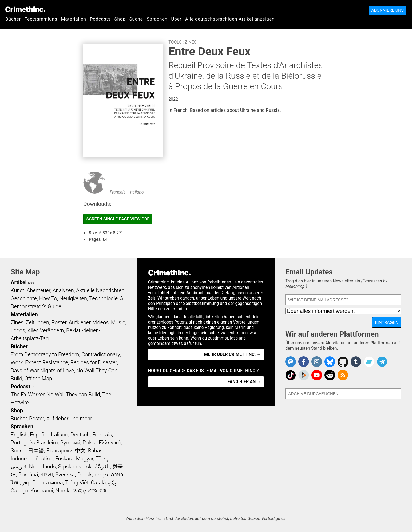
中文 (80, 451)
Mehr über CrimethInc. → (233, 354)
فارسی (19, 467)
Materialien (74, 19)
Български (60, 451)
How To (48, 298)
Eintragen (387, 322)
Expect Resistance (47, 362)
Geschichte (24, 298)
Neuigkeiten (73, 298)
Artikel (19, 282)
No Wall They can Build (73, 395)
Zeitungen (37, 322)
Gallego (19, 491)
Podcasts (100, 19)
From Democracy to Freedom (45, 354)
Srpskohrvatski (76, 467)
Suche (136, 19)
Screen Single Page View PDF (118, 219)
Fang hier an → (244, 382)
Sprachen (157, 19)
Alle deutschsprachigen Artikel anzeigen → (233, 19)
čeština (44, 459)
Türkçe (103, 459)
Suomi (18, 451)
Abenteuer (39, 290)
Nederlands (42, 467)
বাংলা (47, 475)
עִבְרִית (101, 475)
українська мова (43, 483)
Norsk (62, 491)
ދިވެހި (112, 483)
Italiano (137, 192)
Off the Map (38, 379)
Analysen (63, 290)
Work (17, 362)
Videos (101, 322)
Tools (175, 42)
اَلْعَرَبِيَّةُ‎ (102, 467)
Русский (70, 443)
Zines (191, 42)
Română (28, 475)
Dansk (84, 475)
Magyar (85, 459)
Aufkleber (80, 322)
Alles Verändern (46, 330)
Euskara (64, 459)
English (19, 435)
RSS (31, 283)
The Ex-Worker (27, 395)
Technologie (104, 298)
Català (98, 483)
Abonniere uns (387, 10)
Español (39, 435)
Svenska (65, 475)
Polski (89, 443)
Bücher (13, 19)
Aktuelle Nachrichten (100, 290)
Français (118, 192)
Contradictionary (101, 354)
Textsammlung (41, 19)
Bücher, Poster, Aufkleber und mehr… (53, 419)
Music (118, 322)
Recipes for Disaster (94, 362)
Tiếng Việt (77, 483)
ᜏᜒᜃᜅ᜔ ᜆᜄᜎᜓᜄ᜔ (89, 491)
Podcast (20, 387)
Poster (59, 322)
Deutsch (80, 435)
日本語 (36, 451)
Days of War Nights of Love (42, 371)
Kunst (17, 290)
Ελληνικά (110, 443)
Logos (18, 330)
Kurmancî (42, 491)
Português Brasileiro (34, 443)
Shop (120, 19)
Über (176, 19)
